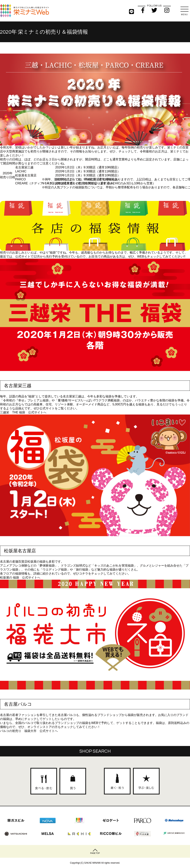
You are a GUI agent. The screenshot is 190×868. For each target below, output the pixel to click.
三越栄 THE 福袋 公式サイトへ (23, 412)
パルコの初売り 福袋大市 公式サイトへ (29, 731)
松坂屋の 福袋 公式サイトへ (20, 577)
